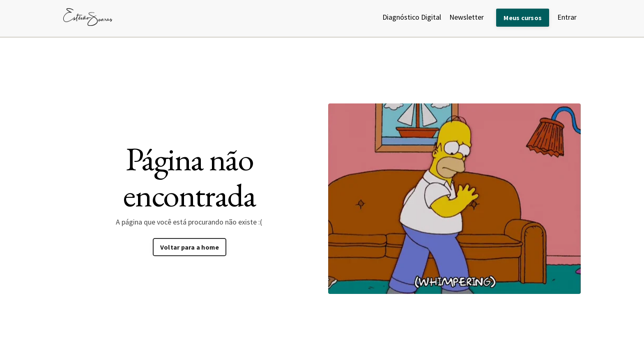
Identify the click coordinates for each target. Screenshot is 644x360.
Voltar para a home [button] (190, 247)
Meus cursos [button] (523, 18)
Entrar (567, 17)
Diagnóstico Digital (412, 17)
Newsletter (467, 17)
